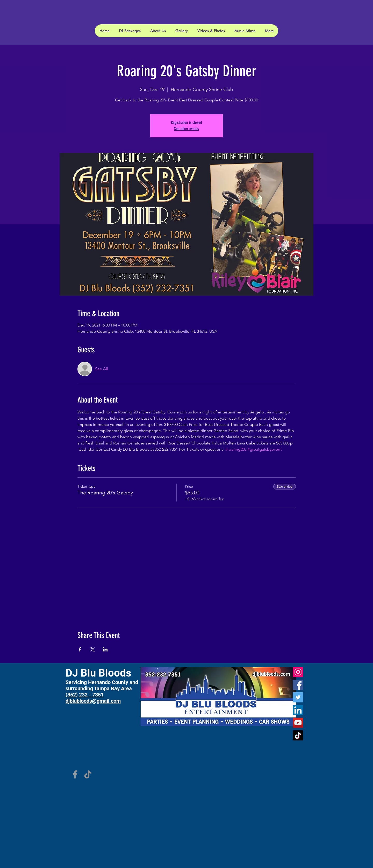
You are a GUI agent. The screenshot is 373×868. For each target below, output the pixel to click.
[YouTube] (298, 723)
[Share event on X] (93, 649)
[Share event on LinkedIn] (105, 649)
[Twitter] (298, 697)
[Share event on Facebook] (80, 649)
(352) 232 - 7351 (85, 695)
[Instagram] (298, 672)
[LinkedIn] (298, 710)
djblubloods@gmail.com (93, 701)
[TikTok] (298, 735)
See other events (187, 129)
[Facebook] (298, 685)
